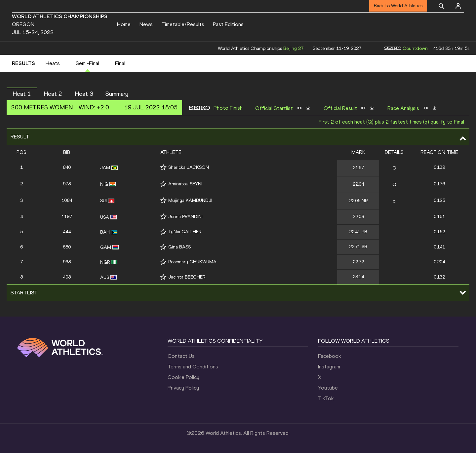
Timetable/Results (183, 24)
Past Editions (228, 24)
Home (124, 24)
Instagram (329, 367)
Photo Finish (228, 108)
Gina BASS (179, 247)
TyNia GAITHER (185, 232)
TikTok (326, 398)
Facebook (329, 356)
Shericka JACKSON (189, 167)
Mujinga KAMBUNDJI (190, 200)
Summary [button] (117, 94)
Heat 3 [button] (84, 94)
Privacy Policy (183, 388)
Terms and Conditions (193, 367)
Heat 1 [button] (22, 94)
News (146, 24)
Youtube (328, 388)
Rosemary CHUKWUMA (192, 262)
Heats (53, 63)
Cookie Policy (183, 377)
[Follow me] (163, 167)
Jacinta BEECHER (187, 277)
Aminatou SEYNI (185, 184)
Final (120, 63)
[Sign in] (458, 6)
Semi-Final (87, 63)
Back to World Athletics (398, 6)
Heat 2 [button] (53, 94)
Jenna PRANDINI (185, 217)
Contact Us (181, 356)
